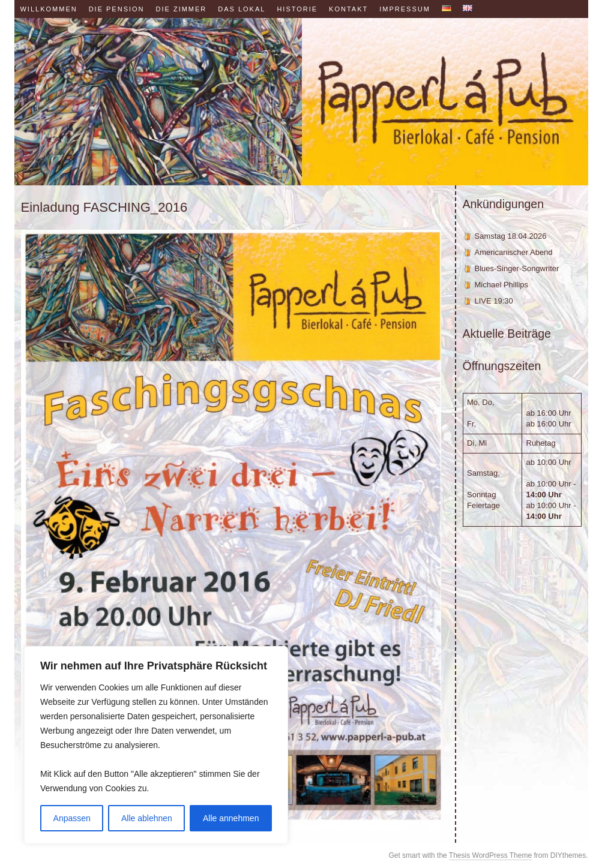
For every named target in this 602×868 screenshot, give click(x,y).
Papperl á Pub (301, 102)
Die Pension (117, 9)
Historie (297, 9)
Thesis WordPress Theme (490, 855)
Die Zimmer (182, 9)
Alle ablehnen (147, 818)
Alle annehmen (231, 818)
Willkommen (48, 9)
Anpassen (72, 818)
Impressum (405, 9)
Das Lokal (242, 9)
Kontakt (348, 9)
